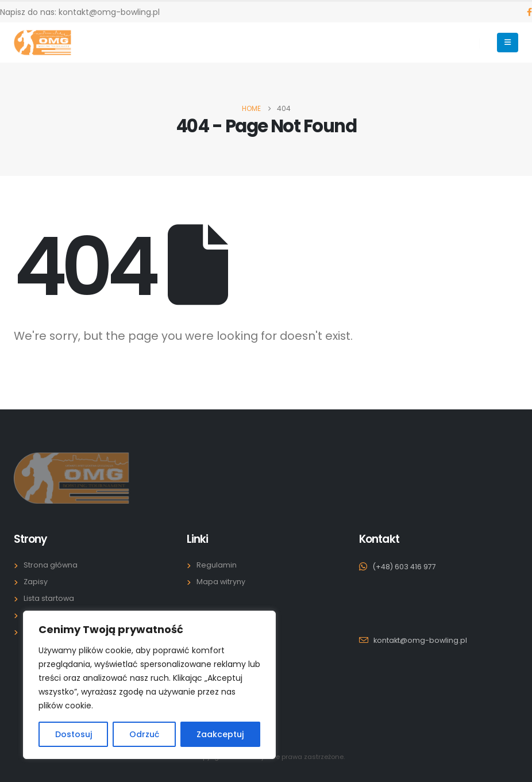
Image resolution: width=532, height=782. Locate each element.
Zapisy (36, 582)
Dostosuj (74, 734)
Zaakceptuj (220, 734)
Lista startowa (49, 598)
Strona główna (51, 565)
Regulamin (217, 565)
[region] (149, 685)
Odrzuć (144, 734)
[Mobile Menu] (508, 43)
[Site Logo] (43, 43)
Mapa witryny (221, 582)
